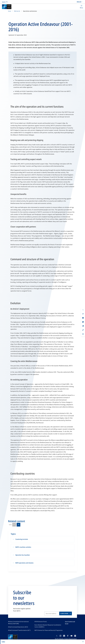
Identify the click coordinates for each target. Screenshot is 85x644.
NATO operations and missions (24, 563)
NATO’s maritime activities (23, 547)
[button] (80, 2)
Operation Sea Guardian (23, 555)
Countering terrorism (22, 539)
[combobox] (80, 2)
